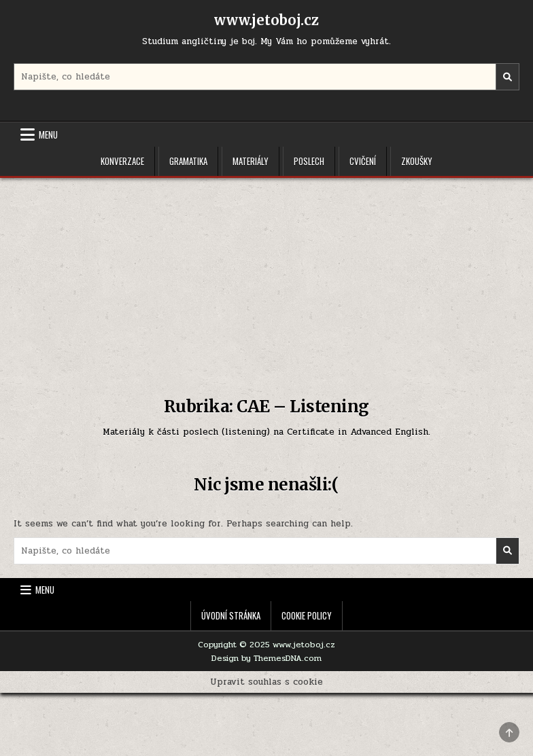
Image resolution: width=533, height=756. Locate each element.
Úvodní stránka (231, 615)
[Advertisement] (266, 280)
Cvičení (363, 161)
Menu (48, 134)
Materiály (251, 161)
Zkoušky (417, 161)
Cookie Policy (307, 615)
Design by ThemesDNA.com (266, 658)
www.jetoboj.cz (266, 20)
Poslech (309, 161)
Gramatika (188, 161)
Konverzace (122, 161)
